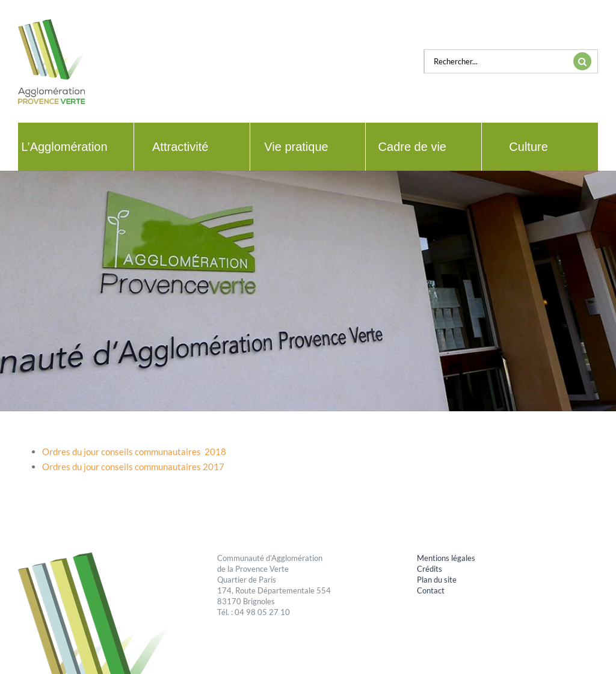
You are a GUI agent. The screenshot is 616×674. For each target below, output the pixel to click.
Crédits (430, 569)
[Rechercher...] (496, 61)
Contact (431, 590)
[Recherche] (582, 61)
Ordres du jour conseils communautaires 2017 (133, 467)
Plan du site (437, 580)
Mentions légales (446, 558)
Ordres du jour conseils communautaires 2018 (134, 452)
